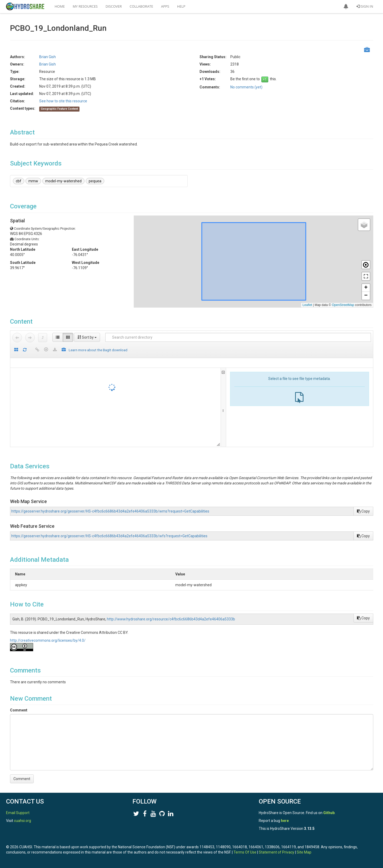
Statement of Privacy (277, 852)
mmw (33, 181)
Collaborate (141, 6)
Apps (165, 6)
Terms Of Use (245, 852)
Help (181, 6)
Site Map (304, 852)
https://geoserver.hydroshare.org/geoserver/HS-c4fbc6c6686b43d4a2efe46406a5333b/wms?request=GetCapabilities (110, 511)
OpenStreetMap (343, 305)
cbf (19, 181)
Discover (114, 6)
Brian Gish (48, 57)
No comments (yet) (246, 87)
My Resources (85, 6)
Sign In (365, 6)
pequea (95, 181)
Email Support (18, 813)
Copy (363, 511)
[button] (346, 7)
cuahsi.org (23, 821)
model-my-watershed (63, 181)
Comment (19, 710)
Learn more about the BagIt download (98, 350)
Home (60, 6)
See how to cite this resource (63, 101)
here (285, 821)
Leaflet (307, 305)
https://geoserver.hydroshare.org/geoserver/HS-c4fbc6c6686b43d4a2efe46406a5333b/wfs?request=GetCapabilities (109, 536)
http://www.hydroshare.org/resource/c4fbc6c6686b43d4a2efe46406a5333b (171, 619)
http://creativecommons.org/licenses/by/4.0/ (48, 640)
